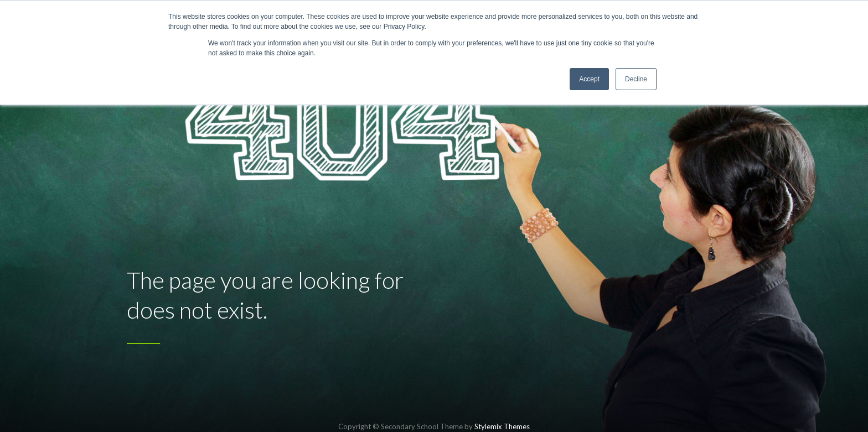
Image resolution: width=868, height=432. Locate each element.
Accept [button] (589, 79)
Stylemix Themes (502, 426)
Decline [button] (636, 79)
